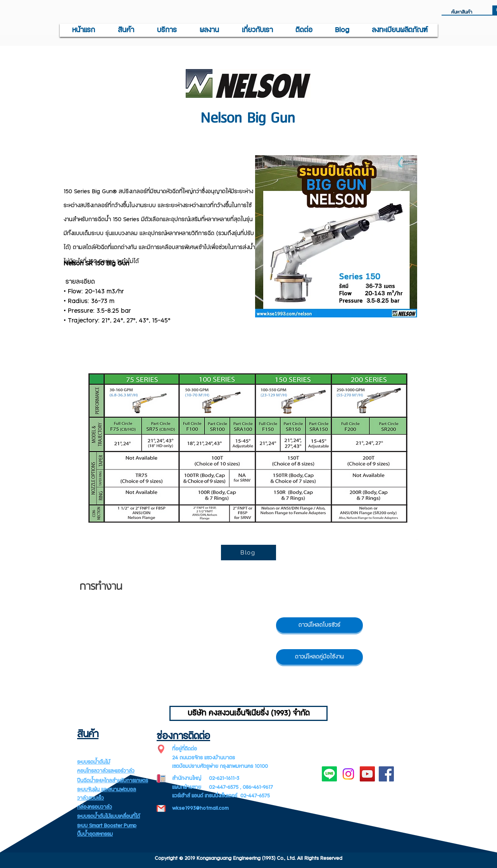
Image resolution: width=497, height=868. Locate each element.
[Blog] (248, 553)
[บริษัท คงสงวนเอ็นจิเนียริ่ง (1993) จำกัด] (248, 713)
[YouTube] (367, 774)
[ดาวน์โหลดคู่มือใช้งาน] (319, 657)
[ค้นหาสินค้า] (464, 12)
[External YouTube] (167, 647)
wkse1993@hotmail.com (200, 808)
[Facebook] (386, 774)
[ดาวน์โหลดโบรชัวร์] (319, 625)
